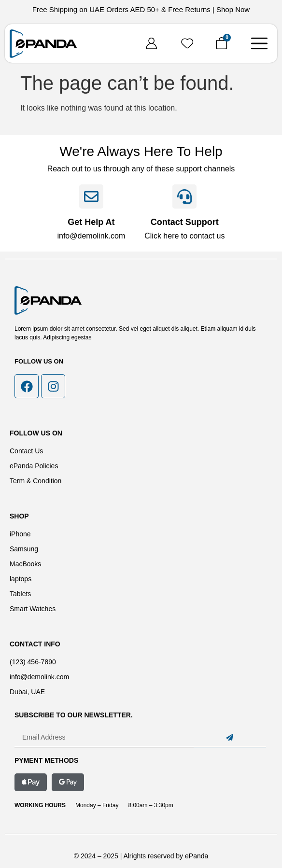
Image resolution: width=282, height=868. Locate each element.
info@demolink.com (91, 236)
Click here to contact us (184, 236)
